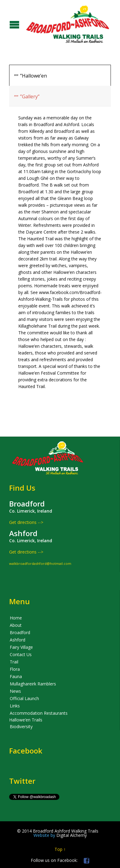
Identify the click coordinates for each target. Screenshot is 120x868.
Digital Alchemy (60, 835)
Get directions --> (26, 522)
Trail (14, 662)
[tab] (60, 75)
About (16, 625)
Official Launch (24, 698)
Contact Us (21, 654)
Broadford (20, 632)
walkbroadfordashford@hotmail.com (40, 563)
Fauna (16, 676)
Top (58, 849)
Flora (15, 669)
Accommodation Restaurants (39, 713)
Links (15, 706)
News (15, 691)
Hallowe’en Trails (26, 720)
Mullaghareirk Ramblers (33, 684)
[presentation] (60, 75)
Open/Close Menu (5, 24)
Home (16, 618)
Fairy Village (21, 647)
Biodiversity (21, 726)
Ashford (18, 640)
